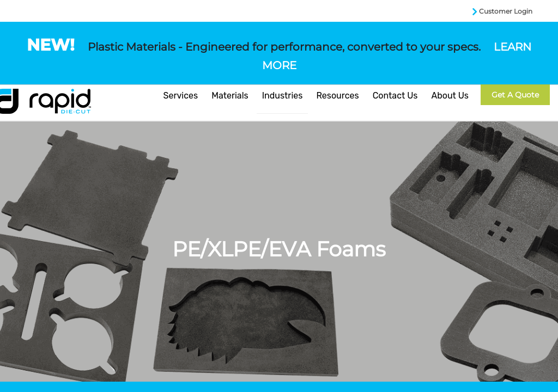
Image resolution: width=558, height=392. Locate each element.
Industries (283, 96)
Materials (230, 96)
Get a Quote (515, 95)
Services (181, 96)
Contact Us (395, 96)
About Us (450, 96)
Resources (337, 96)
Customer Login (506, 11)
